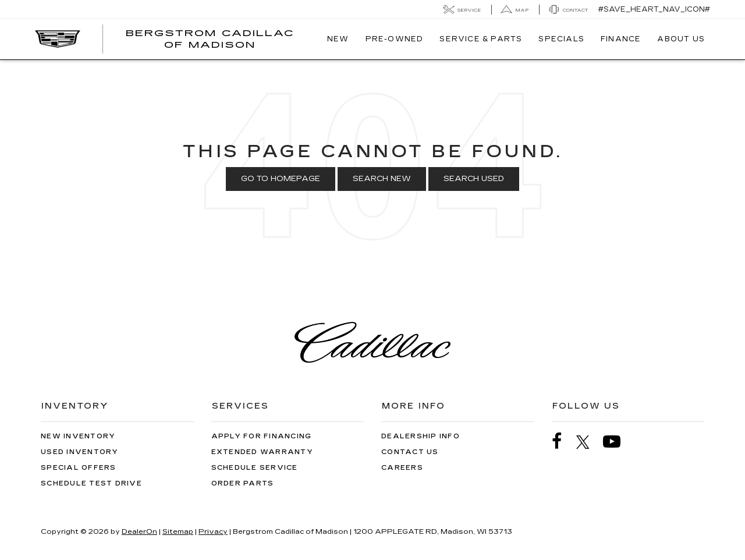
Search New (382, 179)
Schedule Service (255, 468)
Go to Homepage (281, 179)
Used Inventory (80, 452)
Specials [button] (561, 39)
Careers (402, 468)
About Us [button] (681, 39)
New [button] (338, 39)
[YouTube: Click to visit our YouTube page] (618, 442)
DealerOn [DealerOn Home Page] (139, 531)
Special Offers (79, 468)
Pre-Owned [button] (395, 39)
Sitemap (178, 531)
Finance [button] (621, 39)
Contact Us (410, 452)
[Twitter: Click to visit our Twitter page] (589, 442)
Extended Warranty (262, 452)
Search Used (474, 179)
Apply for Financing (262, 436)
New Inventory (78, 436)
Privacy (213, 531)
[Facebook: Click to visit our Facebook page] (563, 442)
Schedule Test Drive (91, 483)
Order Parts (243, 483)
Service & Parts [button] (481, 39)
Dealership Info (421, 436)
